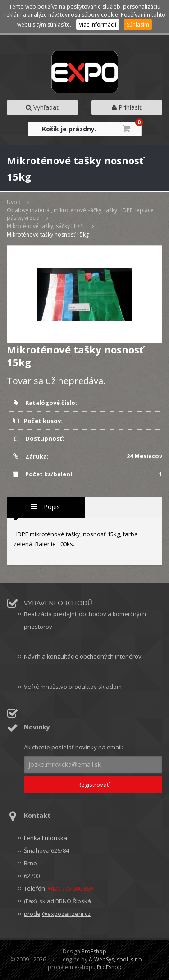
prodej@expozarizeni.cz (57, 914)
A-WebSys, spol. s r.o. (116, 959)
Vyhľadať (42, 107)
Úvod (14, 202)
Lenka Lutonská (46, 838)
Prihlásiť (127, 107)
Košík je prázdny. (69, 129)
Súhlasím (138, 25)
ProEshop (94, 951)
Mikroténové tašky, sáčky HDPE (46, 226)
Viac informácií (98, 25)
